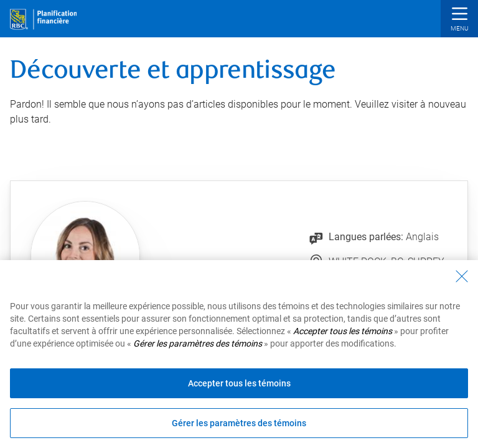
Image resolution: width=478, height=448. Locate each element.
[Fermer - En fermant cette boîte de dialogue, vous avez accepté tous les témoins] (462, 276)
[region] (239, 354)
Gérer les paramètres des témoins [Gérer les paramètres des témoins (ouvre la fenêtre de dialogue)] (239, 423)
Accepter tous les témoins (239, 383)
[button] (459, 20)
